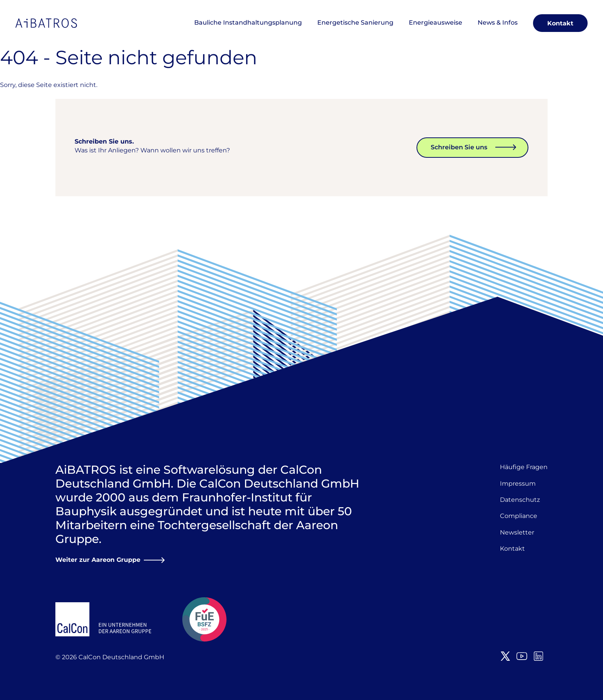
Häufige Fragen (524, 467)
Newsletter (517, 532)
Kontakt (560, 23)
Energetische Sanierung (355, 23)
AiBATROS (46, 23)
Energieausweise (436, 23)
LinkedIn (538, 656)
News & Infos (498, 23)
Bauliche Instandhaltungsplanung (248, 23)
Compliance (519, 516)
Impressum (518, 484)
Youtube (522, 656)
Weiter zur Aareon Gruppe (98, 560)
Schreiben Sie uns (459, 147)
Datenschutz (520, 500)
